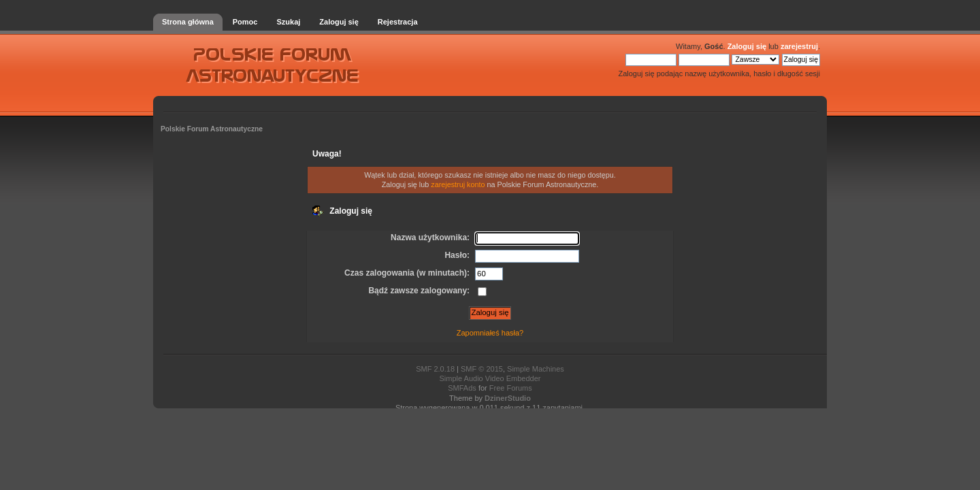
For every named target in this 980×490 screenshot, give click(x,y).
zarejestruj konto (458, 184)
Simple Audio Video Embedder (490, 378)
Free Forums (511, 388)
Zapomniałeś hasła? (490, 333)
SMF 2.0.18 (435, 369)
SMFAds (462, 388)
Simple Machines (536, 369)
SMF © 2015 (482, 369)
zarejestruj (799, 46)
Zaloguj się (747, 46)
